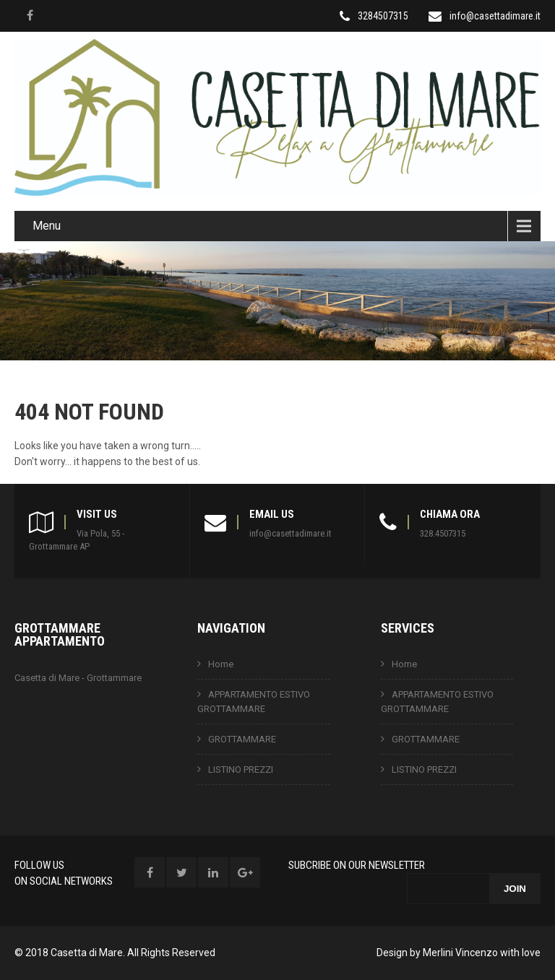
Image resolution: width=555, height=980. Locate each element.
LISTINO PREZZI (241, 769)
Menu (47, 226)
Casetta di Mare (87, 953)
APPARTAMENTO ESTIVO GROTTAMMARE (254, 702)
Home (221, 664)
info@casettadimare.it (495, 16)
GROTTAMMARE (242, 739)
